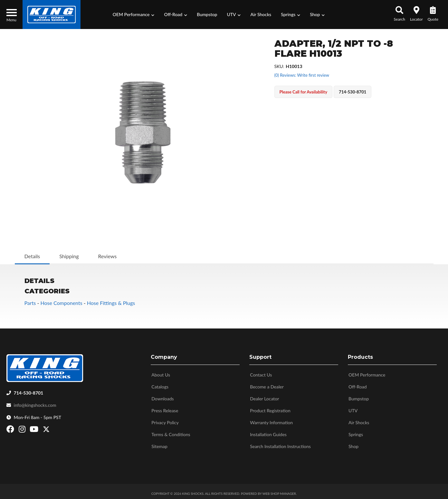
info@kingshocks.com (35, 402)
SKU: (279, 66)
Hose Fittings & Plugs (111, 303)
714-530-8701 (29, 390)
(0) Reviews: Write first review (302, 75)
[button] (134, 15)
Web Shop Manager (279, 491)
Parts (30, 303)
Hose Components (61, 303)
